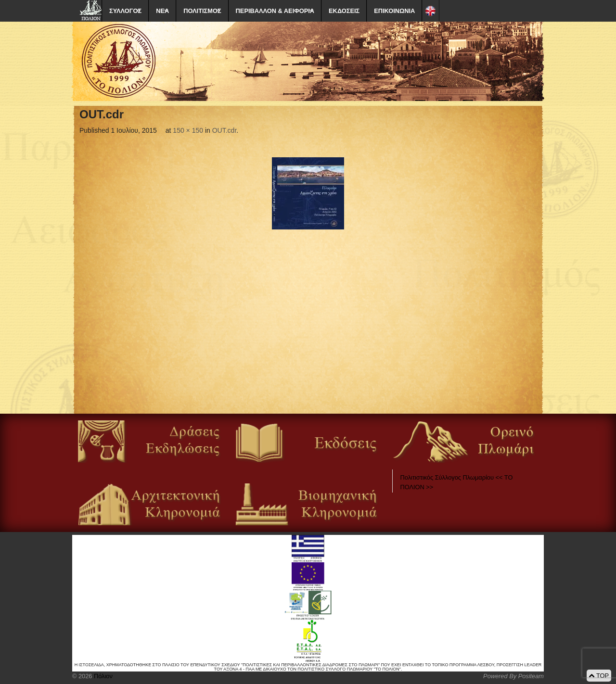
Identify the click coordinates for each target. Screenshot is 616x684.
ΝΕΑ (162, 11)
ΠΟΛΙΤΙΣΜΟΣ (202, 11)
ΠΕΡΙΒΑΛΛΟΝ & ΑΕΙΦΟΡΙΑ (275, 11)
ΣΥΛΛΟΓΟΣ (125, 11)
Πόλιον (102, 676)
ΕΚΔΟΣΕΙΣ (344, 11)
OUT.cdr (225, 130)
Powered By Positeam (513, 676)
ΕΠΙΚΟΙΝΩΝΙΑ (394, 11)
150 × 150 (188, 130)
